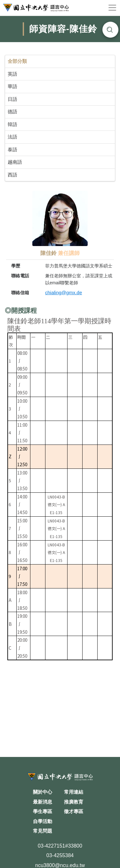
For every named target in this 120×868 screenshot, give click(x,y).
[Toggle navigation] (112, 8)
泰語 (12, 150)
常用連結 (74, 792)
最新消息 (43, 802)
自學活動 (43, 821)
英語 (12, 74)
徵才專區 (74, 811)
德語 (12, 112)
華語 (12, 86)
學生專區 (43, 811)
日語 (12, 99)
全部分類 (17, 61)
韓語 (12, 124)
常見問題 (43, 831)
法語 (12, 137)
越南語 (15, 162)
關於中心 (43, 792)
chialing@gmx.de (64, 292)
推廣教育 (74, 802)
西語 (12, 175)
